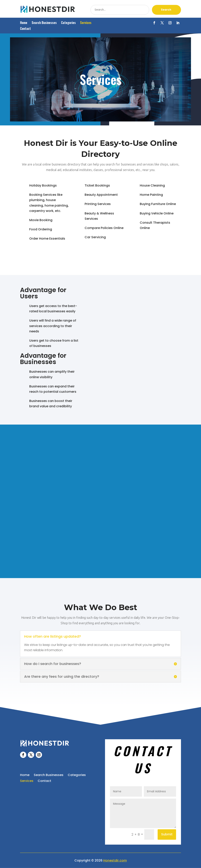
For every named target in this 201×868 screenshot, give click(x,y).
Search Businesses (44, 23)
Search (166, 10)
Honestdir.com (115, 860)
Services (86, 23)
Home (24, 23)
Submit (167, 834)
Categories (68, 23)
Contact (25, 29)
